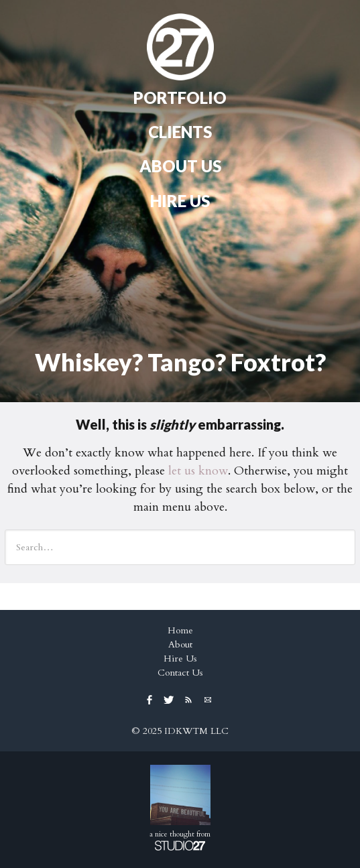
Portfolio (180, 98)
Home (180, 47)
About (180, 644)
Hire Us (180, 201)
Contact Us (180, 673)
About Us (180, 166)
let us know (198, 471)
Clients (180, 132)
